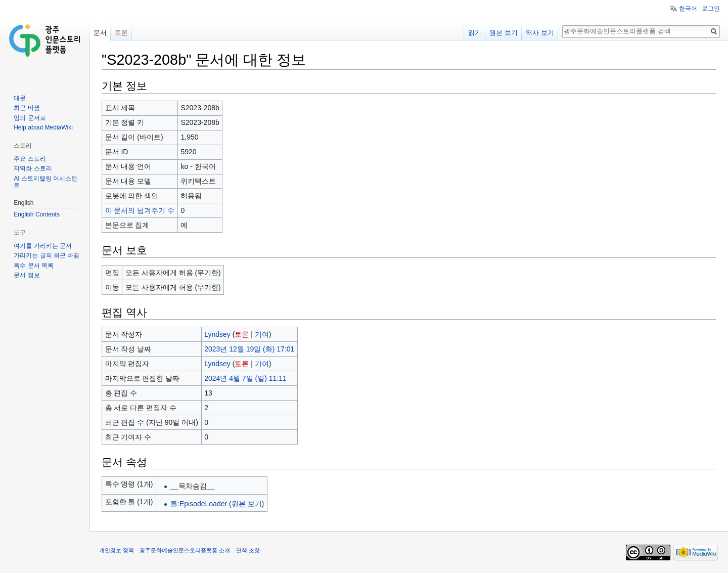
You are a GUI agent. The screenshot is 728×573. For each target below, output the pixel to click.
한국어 (688, 9)
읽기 (475, 33)
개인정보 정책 (117, 550)
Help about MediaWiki (43, 127)
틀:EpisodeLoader (199, 504)
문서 (100, 33)
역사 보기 (540, 33)
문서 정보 (27, 275)
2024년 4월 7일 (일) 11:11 (245, 378)
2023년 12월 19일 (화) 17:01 (249, 349)
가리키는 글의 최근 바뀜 (47, 255)
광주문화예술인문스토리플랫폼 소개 (185, 550)
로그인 (711, 9)
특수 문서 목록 (34, 266)
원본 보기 (247, 504)
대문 (20, 98)
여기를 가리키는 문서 (43, 246)
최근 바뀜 (27, 108)
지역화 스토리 (33, 168)
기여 (262, 334)
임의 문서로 (30, 118)
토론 (242, 334)
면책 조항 (248, 550)
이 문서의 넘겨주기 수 (140, 210)
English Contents (37, 214)
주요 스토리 (30, 159)
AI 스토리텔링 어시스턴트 (45, 182)
